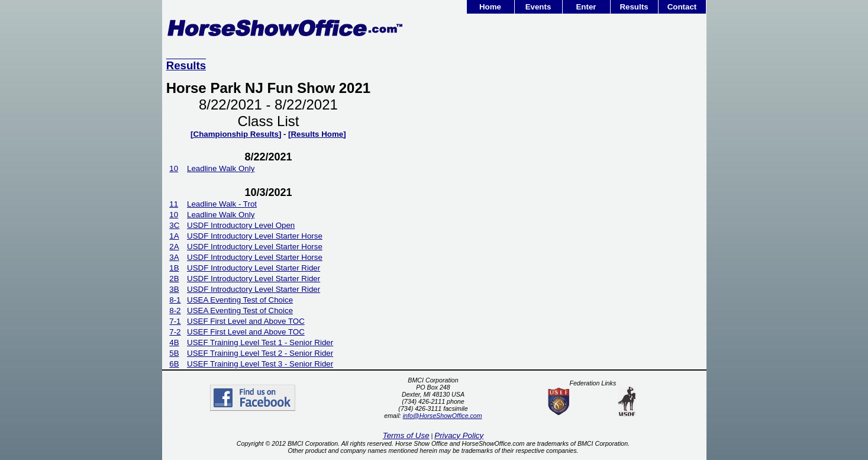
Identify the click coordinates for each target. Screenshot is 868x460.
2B (174, 279)
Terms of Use (406, 435)
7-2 (175, 332)
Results (634, 7)
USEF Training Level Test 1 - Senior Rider (260, 342)
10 (174, 168)
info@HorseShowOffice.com (443, 416)
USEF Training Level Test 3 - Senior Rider (260, 364)
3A (174, 257)
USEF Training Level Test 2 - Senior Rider (260, 353)
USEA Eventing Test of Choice (240, 300)
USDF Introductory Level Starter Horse (255, 236)
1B (174, 268)
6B (174, 364)
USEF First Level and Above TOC (246, 321)
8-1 (175, 300)
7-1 (175, 321)
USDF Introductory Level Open (241, 225)
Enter (586, 7)
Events (538, 7)
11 (174, 204)
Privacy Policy (459, 435)
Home (490, 7)
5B (174, 353)
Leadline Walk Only (221, 168)
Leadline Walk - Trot (222, 204)
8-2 (175, 311)
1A (174, 236)
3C (174, 225)
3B (174, 289)
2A (174, 247)
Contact (682, 7)
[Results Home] (317, 134)
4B (174, 342)
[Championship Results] (236, 134)
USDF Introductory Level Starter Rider (254, 268)
